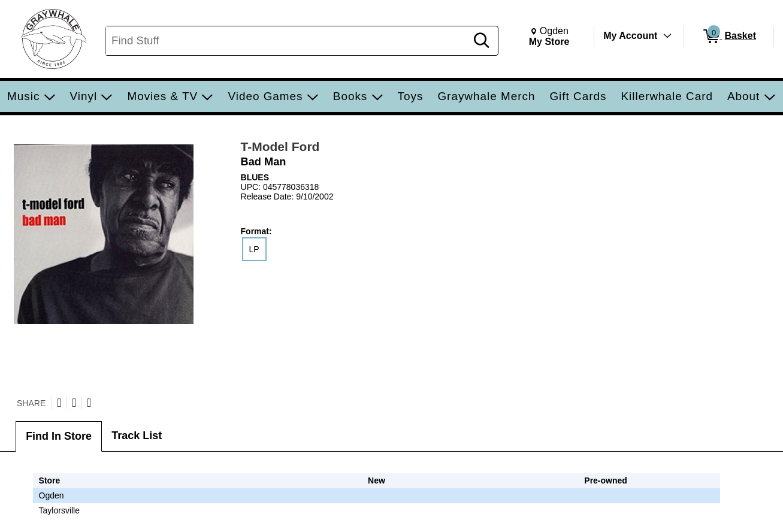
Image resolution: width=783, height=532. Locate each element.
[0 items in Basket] (729, 37)
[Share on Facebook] (74, 403)
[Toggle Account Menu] (667, 36)
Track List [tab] (137, 436)
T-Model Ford (280, 146)
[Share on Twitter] (59, 403)
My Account (630, 36)
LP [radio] (254, 249)
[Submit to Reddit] (89, 403)
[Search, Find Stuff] (288, 41)
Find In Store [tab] (59, 436)
